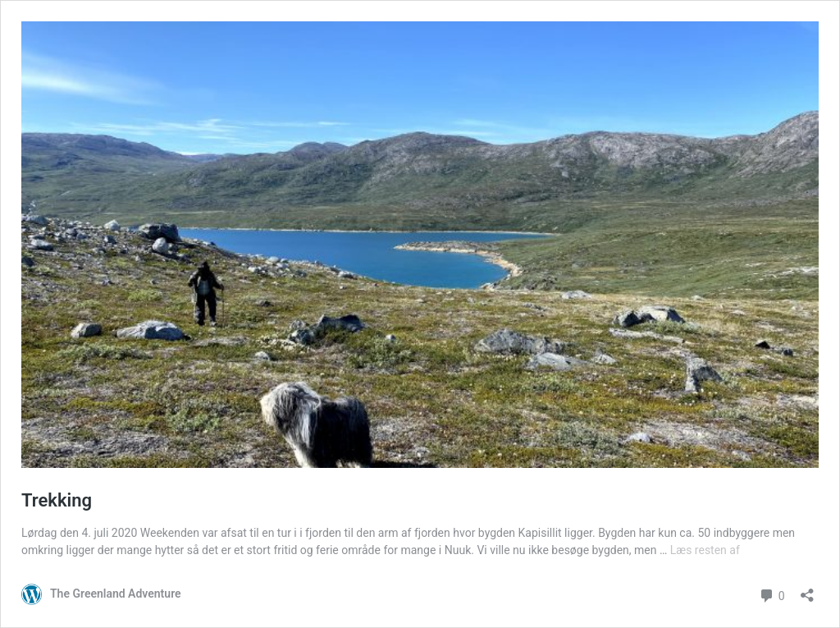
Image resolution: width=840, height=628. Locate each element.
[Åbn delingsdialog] (807, 590)
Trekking (57, 500)
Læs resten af (705, 550)
